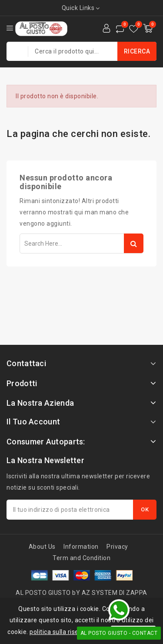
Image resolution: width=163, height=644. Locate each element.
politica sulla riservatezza (67, 632)
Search (134, 243)
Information (81, 547)
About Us (42, 547)
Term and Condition (81, 558)
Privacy (117, 547)
